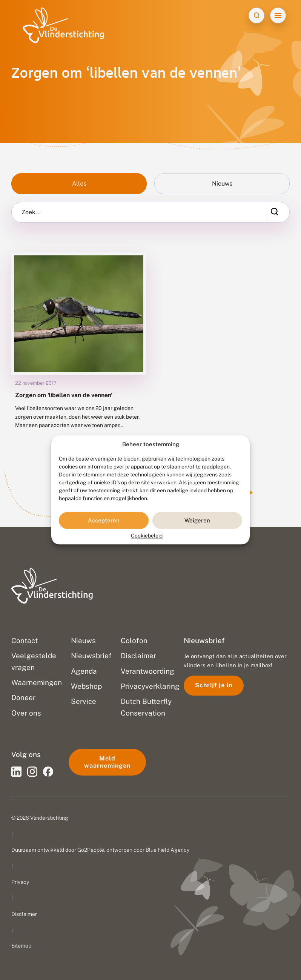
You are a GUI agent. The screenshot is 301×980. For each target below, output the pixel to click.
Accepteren (104, 520)
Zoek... (31, 212)
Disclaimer (24, 914)
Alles (79, 184)
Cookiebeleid (147, 536)
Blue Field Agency (167, 850)
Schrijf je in (214, 685)
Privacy (20, 882)
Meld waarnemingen (107, 762)
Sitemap (21, 946)
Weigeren (197, 520)
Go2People (91, 850)
